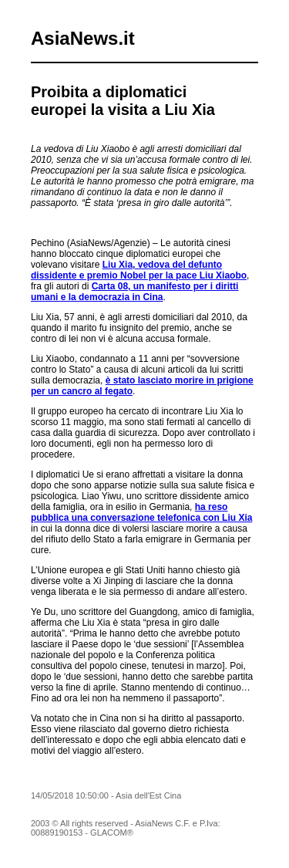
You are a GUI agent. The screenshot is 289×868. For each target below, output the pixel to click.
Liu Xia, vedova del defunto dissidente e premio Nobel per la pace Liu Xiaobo (139, 270)
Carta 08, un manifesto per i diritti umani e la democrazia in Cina (134, 292)
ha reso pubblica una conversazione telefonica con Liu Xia (141, 512)
